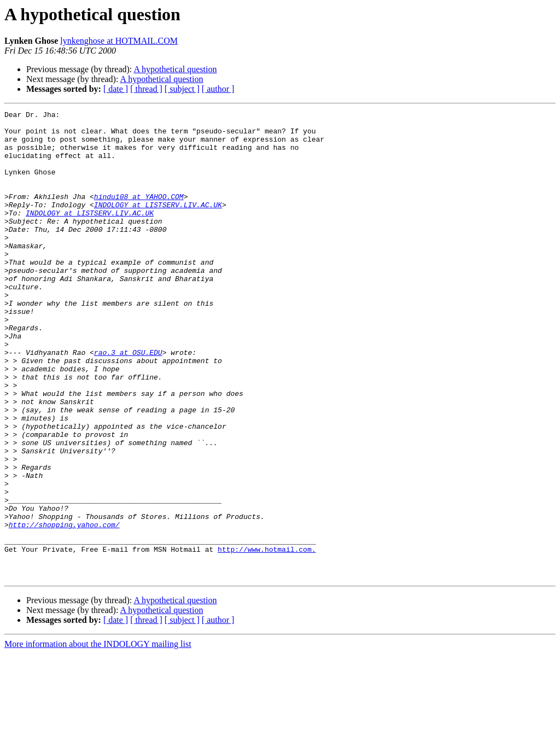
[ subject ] (182, 89)
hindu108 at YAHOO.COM (139, 214)
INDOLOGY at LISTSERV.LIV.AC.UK (158, 224)
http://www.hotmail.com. (267, 638)
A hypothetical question (175, 69)
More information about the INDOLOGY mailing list (98, 737)
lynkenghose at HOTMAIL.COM (119, 41)
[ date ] (116, 89)
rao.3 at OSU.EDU (128, 401)
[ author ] (218, 89)
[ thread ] (146, 89)
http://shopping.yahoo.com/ (64, 608)
